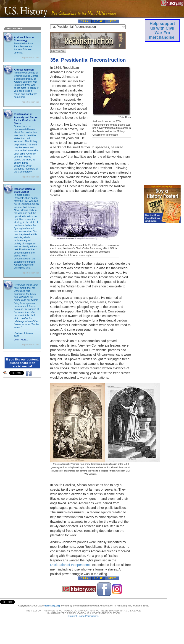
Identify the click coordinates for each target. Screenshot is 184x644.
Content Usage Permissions (83, 611)
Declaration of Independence (71, 565)
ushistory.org (52, 601)
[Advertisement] (162, 112)
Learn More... (21, 340)
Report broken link (30, 58)
